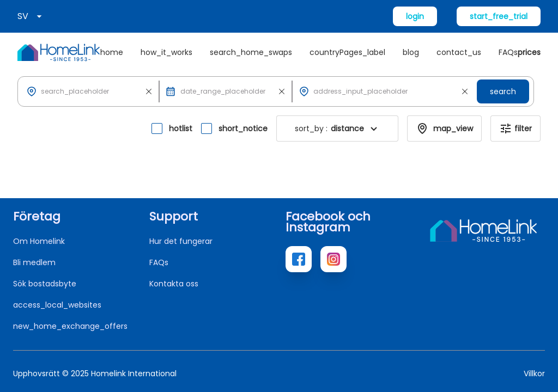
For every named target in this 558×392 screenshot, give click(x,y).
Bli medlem (34, 262)
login (415, 16)
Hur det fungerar (181, 241)
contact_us (459, 52)
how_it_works (166, 52)
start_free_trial (499, 16)
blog (411, 52)
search (503, 91)
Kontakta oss (174, 284)
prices (529, 52)
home (112, 52)
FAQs (508, 52)
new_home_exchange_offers (70, 326)
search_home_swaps (251, 52)
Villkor (534, 373)
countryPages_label (347, 52)
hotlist (181, 128)
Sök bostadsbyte (45, 284)
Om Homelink (39, 241)
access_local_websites (57, 305)
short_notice (243, 128)
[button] (90, 91)
